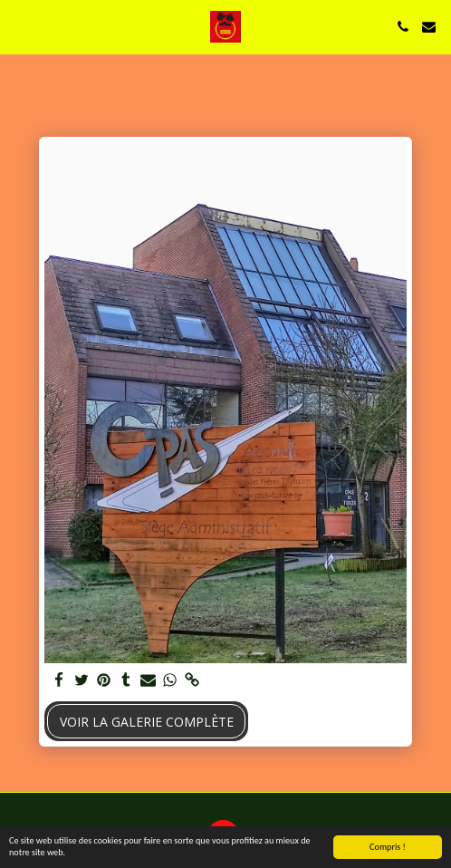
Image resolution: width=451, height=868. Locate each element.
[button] (20, 26)
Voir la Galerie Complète (147, 722)
